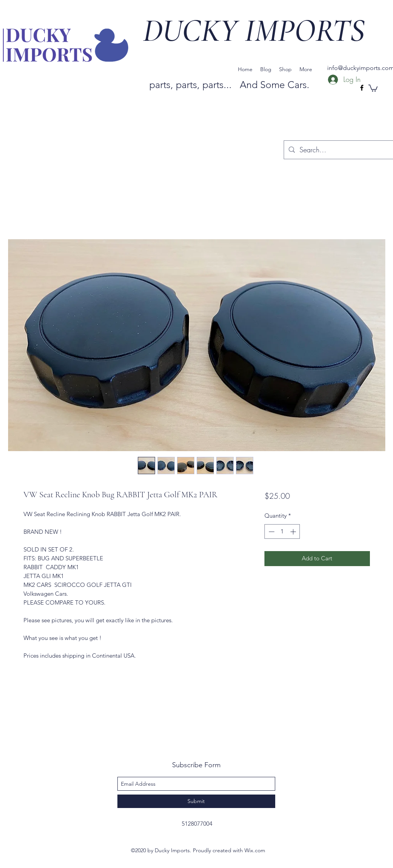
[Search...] (342, 150)
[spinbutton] (282, 532)
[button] (373, 88)
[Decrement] (271, 532)
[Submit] (196, 801)
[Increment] (294, 532)
